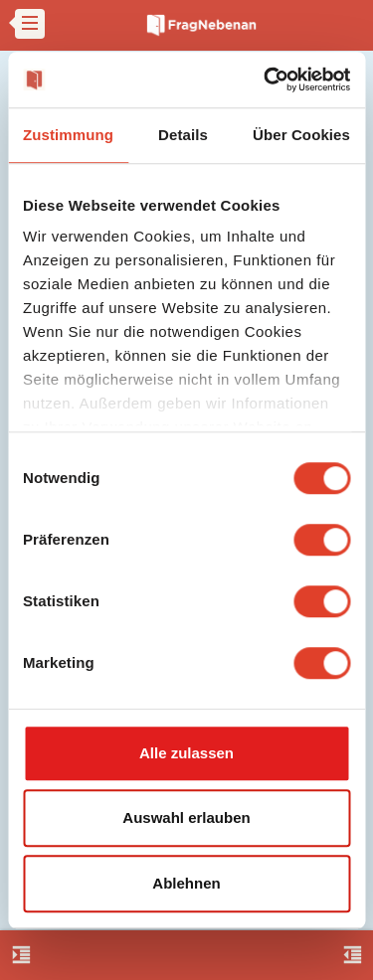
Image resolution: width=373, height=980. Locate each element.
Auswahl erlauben (186, 817)
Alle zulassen (186, 753)
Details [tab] (183, 135)
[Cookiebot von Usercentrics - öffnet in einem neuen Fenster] (266, 80)
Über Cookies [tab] (301, 135)
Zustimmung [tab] (68, 135)
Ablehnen (186, 883)
